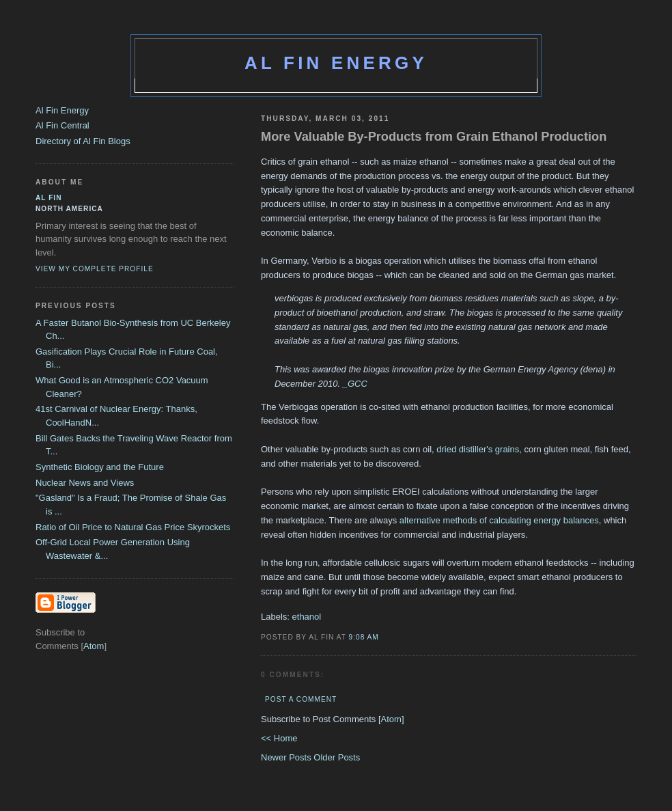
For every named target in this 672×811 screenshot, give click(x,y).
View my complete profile (95, 269)
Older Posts (337, 757)
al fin (49, 198)
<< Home (279, 738)
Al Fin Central (62, 125)
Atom (391, 719)
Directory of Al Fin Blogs (83, 141)
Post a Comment (301, 699)
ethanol (307, 617)
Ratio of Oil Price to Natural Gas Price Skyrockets (133, 527)
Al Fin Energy (336, 63)
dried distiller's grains (478, 449)
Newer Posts (287, 757)
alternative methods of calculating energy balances (499, 520)
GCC (358, 384)
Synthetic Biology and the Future (100, 467)
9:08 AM (364, 637)
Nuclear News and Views (85, 483)
